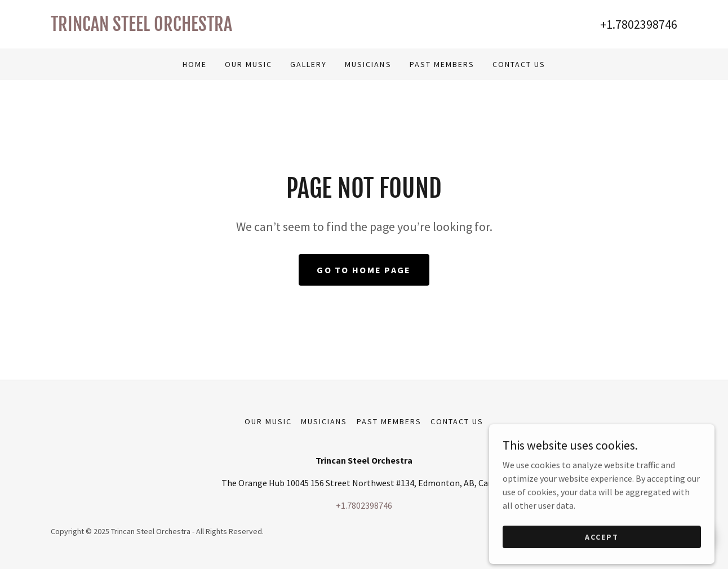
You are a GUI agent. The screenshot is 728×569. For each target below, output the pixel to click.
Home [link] (195, 64)
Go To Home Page (364, 270)
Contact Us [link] (519, 64)
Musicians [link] (368, 64)
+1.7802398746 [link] (639, 24)
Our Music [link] (248, 64)
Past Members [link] (442, 64)
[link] (207, 28)
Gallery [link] (308, 64)
